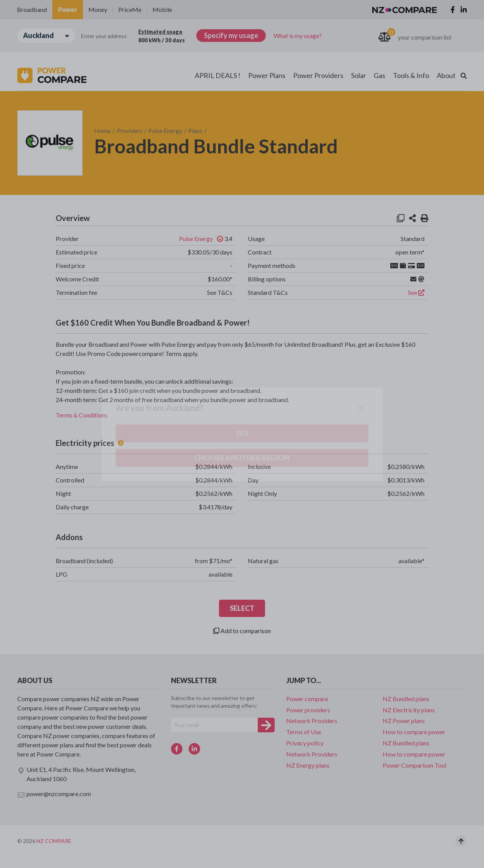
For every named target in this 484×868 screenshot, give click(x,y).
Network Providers (312, 721)
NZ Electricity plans (409, 710)
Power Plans (267, 75)
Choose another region (99, 79)
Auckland (46, 36)
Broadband (32, 9)
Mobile (162, 9)
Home (102, 131)
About (446, 75)
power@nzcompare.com (54, 794)
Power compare (307, 699)
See (416, 292)
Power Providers (318, 75)
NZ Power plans (404, 721)
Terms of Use (304, 732)
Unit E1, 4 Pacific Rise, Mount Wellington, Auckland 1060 (76, 774)
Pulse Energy (165, 131)
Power (68, 9)
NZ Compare (54, 841)
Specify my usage (231, 35)
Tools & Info (411, 75)
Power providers (308, 710)
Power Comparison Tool (414, 765)
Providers (130, 131)
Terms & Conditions (82, 415)
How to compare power (414, 732)
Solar (359, 75)
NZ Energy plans (308, 765)
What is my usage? (298, 36)
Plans (195, 131)
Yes (46, 80)
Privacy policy (305, 743)
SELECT (242, 608)
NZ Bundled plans (406, 699)
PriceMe (130, 9)
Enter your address (104, 36)
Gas (380, 75)
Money (98, 9)
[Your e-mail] (214, 725)
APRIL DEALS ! (218, 75)
